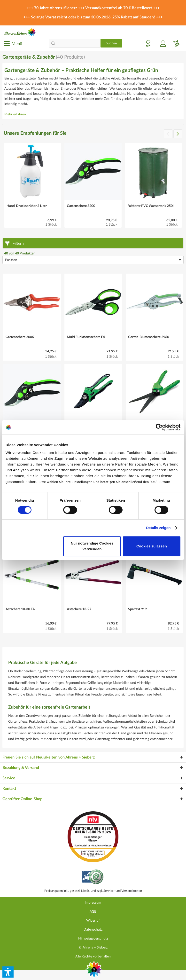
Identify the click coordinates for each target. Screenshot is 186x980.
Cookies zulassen (152, 546)
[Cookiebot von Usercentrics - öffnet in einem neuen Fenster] (159, 427)
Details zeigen (158, 528)
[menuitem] (13, 44)
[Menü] (13, 44)
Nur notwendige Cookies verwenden (92, 546)
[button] (8, 972)
